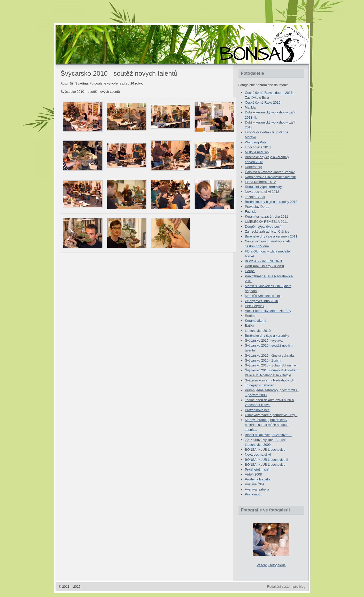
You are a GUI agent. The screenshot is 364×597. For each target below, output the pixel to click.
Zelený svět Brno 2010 (261, 301)
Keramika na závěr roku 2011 (266, 216)
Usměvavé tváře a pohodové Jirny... (271, 415)
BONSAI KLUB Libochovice (265, 450)
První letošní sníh (258, 469)
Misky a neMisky (257, 152)
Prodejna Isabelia (258, 479)
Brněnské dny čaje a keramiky (267, 336)
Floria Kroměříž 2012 (260, 182)
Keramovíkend (256, 321)
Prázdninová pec (257, 410)
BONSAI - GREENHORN (263, 261)
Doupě (250, 271)
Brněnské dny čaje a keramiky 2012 (271, 202)
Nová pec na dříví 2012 (262, 192)
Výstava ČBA (255, 484)
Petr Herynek (255, 306)
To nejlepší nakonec (260, 385)
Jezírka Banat (255, 197)
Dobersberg (254, 167)
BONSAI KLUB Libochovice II (266, 460)
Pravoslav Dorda (257, 207)
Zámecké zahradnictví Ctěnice (267, 231)
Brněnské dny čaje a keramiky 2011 (271, 236)
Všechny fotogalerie (271, 565)
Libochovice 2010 (258, 331)
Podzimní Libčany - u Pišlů (264, 266)
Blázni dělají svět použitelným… (268, 435)
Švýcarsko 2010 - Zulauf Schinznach (272, 365)
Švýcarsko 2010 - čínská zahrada (269, 355)
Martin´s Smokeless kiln (262, 296)
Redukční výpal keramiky (263, 187)
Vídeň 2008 (253, 474)
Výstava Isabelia (257, 489)
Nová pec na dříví (258, 454)
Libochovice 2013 (258, 147)
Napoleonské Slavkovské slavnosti (270, 177)
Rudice (250, 316)
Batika (250, 326)
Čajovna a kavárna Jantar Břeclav (270, 172)
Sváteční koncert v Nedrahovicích (270, 380)
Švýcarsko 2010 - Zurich (263, 360)
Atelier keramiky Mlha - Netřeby (268, 311)
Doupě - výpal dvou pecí (263, 227)
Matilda (250, 107)
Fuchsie (251, 212)
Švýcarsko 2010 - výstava (264, 340)
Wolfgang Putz (256, 142)
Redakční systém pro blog (286, 587)
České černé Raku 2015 (263, 102)
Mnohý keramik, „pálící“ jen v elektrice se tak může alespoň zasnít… (267, 425)
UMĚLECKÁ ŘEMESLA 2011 (266, 222)
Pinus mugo (254, 494)
